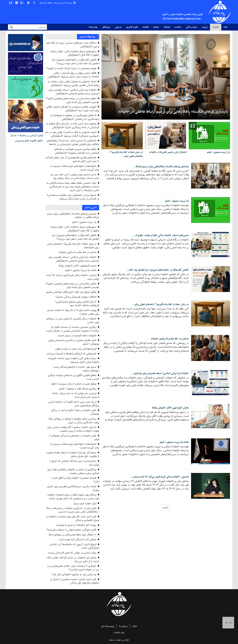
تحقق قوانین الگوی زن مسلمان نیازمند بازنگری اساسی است (73, 377)
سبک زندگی (191, 27)
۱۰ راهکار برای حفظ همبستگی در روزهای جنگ (72, 535)
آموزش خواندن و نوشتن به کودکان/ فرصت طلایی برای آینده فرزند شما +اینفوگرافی (72, 109)
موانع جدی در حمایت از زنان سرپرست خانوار (74, 384)
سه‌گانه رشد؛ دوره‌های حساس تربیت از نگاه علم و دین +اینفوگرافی (73, 45)
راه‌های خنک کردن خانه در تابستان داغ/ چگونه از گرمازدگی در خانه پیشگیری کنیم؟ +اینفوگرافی (73, 126)
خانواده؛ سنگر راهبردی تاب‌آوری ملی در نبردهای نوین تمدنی (73, 321)
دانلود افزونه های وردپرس (29, 141)
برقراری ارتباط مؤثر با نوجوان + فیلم (78, 389)
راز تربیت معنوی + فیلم (218, 152)
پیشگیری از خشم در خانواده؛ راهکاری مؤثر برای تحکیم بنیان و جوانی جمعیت (73, 471)
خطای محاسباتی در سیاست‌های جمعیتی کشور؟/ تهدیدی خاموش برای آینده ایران (72, 100)
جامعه (156, 27)
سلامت (178, 27)
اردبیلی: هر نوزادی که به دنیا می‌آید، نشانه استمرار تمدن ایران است (76, 395)
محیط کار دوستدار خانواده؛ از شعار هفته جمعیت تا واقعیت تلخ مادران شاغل (73, 454)
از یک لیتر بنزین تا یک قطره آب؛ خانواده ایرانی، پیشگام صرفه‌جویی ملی (73, 404)
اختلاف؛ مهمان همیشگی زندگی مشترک (76, 297)
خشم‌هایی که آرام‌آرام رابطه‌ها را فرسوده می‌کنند (72, 354)
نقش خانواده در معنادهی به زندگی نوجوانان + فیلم (74, 438)
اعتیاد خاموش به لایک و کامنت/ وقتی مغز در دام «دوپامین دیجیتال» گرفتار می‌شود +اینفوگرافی (72, 134)
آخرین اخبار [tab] (91, 208)
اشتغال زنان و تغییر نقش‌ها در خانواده (167, 152)
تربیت (205, 27)
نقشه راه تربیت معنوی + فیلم (172, 443)
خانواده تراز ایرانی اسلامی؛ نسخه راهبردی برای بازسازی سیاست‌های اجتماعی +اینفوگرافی (74, 92)
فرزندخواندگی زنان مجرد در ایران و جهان (76, 349)
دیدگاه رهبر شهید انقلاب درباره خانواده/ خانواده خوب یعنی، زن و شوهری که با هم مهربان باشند (73, 497)
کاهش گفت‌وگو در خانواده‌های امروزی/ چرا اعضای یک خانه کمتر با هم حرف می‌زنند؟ (76, 62)
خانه (226, 27)
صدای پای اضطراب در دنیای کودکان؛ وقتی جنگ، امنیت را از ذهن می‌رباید (73, 559)
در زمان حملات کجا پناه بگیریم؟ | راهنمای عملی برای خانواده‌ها (73, 246)
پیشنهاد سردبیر (87, 37)
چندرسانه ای (108, 626)
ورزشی (118, 27)
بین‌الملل (106, 27)
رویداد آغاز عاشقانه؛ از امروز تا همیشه (76, 525)
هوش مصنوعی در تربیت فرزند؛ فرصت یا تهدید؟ (71, 68)
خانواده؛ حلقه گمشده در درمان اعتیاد (77, 336)
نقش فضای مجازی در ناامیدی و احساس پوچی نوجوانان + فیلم (74, 342)
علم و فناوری (132, 27)
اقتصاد (146, 27)
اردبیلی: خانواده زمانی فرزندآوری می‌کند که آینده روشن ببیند (73, 277)
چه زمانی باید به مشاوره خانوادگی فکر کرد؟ (74, 575)
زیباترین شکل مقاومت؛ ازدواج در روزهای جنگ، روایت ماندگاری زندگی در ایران (73, 421)
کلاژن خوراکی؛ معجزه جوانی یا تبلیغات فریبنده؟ (71, 530)
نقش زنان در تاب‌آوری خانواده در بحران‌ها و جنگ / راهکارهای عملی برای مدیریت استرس (73, 510)
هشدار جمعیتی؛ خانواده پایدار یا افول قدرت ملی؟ (75, 480)
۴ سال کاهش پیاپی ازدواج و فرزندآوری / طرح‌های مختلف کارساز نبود (77, 304)
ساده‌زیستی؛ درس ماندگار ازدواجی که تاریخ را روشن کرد (74, 463)
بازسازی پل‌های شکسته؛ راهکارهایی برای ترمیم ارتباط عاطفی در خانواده (173, 112)
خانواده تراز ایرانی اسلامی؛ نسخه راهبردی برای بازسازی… (156, 374)
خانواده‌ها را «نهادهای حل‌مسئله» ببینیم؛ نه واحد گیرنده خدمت (75, 168)
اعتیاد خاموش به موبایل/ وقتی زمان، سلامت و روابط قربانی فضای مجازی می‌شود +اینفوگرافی (74, 83)
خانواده (216, 27)
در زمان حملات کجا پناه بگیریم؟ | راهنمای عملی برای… (125, 154)
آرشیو (166, 508)
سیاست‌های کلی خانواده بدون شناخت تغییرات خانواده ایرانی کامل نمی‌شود (74, 360)
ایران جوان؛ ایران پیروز (85, 503)
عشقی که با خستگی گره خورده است (78, 540)
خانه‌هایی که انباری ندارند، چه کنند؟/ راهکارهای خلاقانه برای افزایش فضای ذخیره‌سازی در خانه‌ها (73, 142)
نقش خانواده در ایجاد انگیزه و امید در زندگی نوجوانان (75, 412)
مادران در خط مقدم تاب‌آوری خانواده (168, 339)
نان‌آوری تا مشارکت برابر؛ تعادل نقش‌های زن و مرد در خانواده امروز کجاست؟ (73, 568)
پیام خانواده (175, 12)
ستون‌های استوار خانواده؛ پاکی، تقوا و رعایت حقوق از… (157, 236)
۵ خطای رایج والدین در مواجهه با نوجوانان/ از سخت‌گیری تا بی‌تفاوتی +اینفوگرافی (75, 117)
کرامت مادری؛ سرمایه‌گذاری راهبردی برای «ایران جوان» (73, 488)
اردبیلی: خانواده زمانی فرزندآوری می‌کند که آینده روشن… (156, 477)
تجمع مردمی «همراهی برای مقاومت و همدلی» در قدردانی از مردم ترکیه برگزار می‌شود (73, 197)
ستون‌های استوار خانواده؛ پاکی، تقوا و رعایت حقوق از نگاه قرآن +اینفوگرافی (75, 53)
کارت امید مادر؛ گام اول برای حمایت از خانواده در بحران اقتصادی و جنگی (72, 518)
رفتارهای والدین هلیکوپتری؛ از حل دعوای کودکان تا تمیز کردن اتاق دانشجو (72, 159)
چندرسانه (93, 27)
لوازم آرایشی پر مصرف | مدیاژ (27, 135)
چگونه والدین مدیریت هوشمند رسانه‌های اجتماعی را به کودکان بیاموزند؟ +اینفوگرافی (77, 151)
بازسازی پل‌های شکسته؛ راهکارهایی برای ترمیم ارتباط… (157, 167)
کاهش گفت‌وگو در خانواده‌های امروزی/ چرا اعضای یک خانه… (154, 270)
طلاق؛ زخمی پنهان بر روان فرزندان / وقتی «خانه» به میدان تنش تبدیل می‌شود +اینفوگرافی (74, 75)
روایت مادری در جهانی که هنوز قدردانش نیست (72, 553)
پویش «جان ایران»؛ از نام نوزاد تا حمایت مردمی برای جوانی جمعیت (73, 312)
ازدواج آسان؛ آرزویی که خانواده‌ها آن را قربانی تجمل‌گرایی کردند (74, 546)
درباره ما (123, 626)
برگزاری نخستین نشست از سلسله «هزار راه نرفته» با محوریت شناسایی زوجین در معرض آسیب (73, 329)
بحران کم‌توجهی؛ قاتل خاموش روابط (168, 408)
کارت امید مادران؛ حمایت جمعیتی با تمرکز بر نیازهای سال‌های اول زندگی (75, 581)
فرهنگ (167, 27)
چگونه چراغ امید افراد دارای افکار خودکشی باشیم (71, 292)
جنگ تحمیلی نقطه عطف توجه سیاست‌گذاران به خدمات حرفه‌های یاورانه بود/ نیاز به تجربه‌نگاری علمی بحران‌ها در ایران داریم (73, 187)
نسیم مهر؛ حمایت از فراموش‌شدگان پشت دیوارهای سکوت (76, 369)
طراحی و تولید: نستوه (119, 640)
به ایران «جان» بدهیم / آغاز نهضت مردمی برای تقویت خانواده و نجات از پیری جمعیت (73, 429)
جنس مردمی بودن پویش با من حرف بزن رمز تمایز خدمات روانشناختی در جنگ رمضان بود (75, 176)
